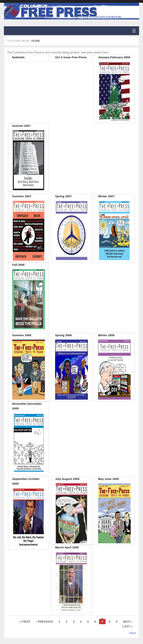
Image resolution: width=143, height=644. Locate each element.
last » (128, 626)
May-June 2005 (109, 479)
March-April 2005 (67, 547)
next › (128, 622)
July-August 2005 (67, 479)
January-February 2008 (114, 57)
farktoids (18, 57)
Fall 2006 (18, 265)
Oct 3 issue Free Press (71, 57)
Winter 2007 (106, 196)
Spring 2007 (63, 196)
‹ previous (44, 622)
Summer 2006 (22, 335)
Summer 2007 (22, 196)
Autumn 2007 (21, 126)
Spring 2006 (63, 335)
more (133, 633)
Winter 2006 (106, 335)
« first (25, 622)
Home (36, 41)
